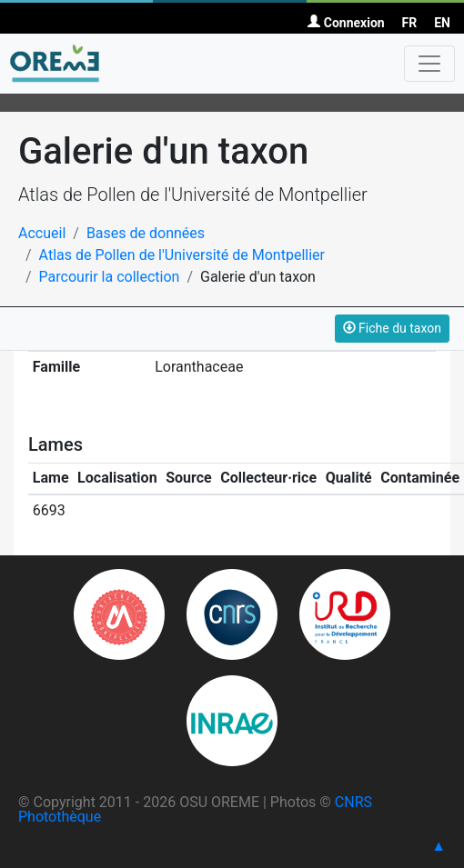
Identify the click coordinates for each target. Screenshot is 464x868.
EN (442, 23)
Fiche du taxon (392, 328)
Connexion (346, 23)
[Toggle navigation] (429, 64)
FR (410, 23)
